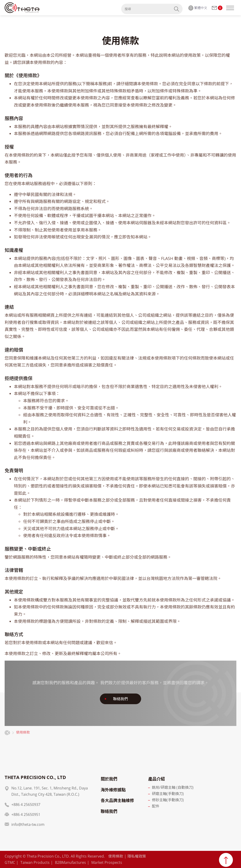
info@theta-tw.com (28, 824)
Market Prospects (107, 862)
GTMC (10, 862)
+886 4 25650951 (26, 814)
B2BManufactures (70, 862)
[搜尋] (146, 9)
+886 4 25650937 (26, 805)
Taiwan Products (35, 862)
